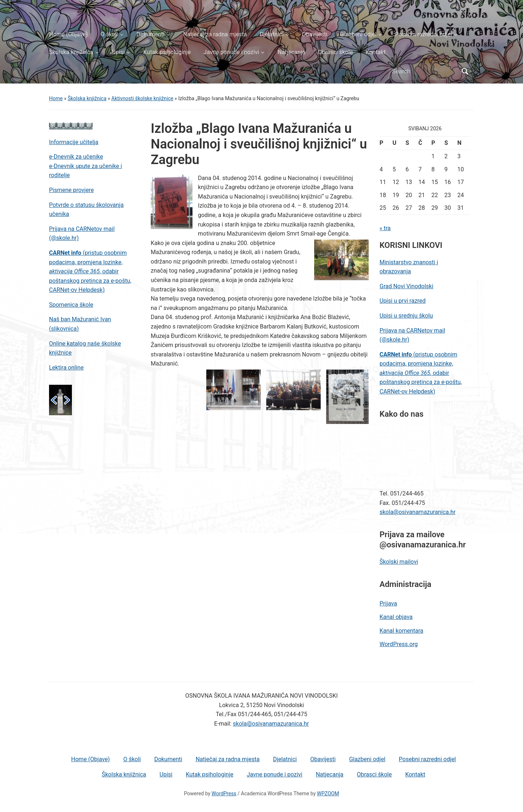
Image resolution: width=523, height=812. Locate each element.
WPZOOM (328, 793)
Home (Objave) (68, 34)
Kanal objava (396, 617)
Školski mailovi (399, 562)
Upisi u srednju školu (406, 316)
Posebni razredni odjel (423, 34)
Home (56, 98)
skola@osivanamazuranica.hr (417, 512)
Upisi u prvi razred (403, 301)
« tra (385, 228)
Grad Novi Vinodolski (406, 286)
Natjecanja (291, 52)
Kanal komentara (401, 631)
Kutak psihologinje (167, 52)
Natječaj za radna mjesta (215, 34)
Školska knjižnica (71, 52)
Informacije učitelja (74, 142)
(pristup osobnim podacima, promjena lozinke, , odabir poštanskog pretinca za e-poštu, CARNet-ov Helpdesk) (90, 271)
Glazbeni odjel (358, 34)
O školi (109, 34)
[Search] (425, 72)
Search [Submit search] (465, 72)
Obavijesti (315, 34)
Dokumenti (151, 34)
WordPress (224, 793)
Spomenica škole (71, 305)
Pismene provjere (71, 190)
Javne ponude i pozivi (231, 52)
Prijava (388, 603)
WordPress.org (399, 644)
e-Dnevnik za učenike (76, 157)
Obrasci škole (335, 52)
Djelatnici (272, 34)
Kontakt (376, 52)
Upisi (118, 52)
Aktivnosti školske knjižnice (143, 98)
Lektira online (66, 368)
